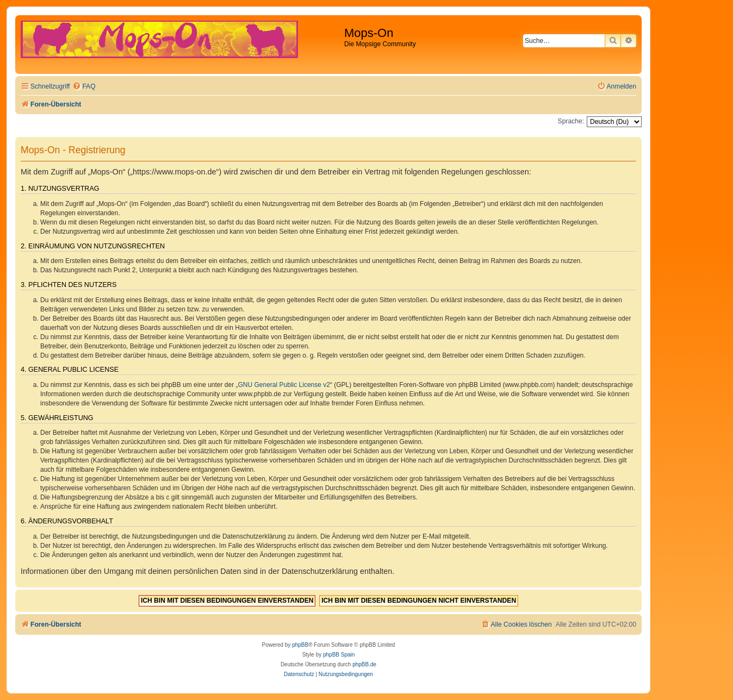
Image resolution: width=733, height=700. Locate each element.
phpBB (300, 645)
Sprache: (571, 121)
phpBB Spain (339, 655)
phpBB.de (364, 664)
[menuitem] (84, 87)
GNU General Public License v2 (284, 385)
